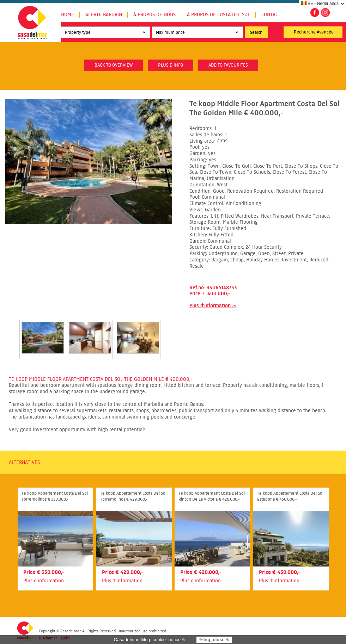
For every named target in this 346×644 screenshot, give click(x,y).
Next (169, 332)
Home (68, 15)
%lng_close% (214, 640)
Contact (271, 15)
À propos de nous (154, 15)
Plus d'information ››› (213, 306)
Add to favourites (228, 65)
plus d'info (171, 65)
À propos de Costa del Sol (218, 15)
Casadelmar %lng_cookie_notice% (149, 640)
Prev (11, 332)
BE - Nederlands (320, 4)
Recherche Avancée (314, 32)
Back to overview (114, 65)
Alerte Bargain (104, 15)
